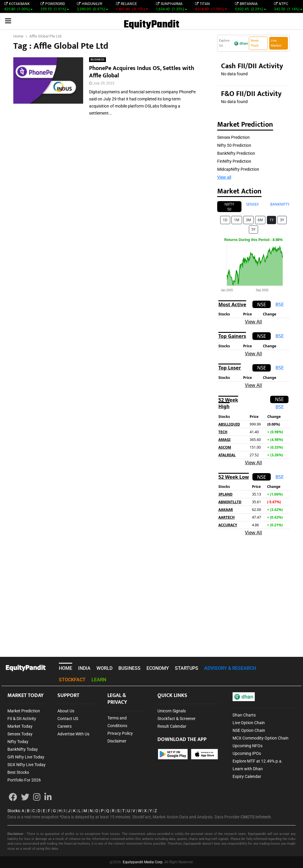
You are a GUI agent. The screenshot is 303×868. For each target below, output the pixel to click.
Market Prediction (24, 711)
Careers (65, 726)
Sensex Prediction (233, 137)
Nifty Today (18, 742)
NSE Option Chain (249, 730)
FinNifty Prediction (234, 161)
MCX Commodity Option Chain (261, 738)
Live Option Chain (249, 723)
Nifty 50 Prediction (234, 145)
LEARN (99, 680)
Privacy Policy (120, 733)
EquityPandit (151, 25)
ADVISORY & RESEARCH (230, 668)
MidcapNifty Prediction (238, 169)
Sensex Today (20, 734)
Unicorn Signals (172, 711)
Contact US (68, 719)
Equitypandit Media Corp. (143, 862)
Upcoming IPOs (247, 753)
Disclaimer (117, 741)
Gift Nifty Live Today (26, 757)
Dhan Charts (244, 715)
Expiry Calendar (247, 776)
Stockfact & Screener (177, 719)
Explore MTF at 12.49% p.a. (258, 761)
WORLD (104, 668)
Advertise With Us (73, 734)
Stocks (14, 811)
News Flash (255, 43)
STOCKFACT (72, 680)
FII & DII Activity (22, 719)
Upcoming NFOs (248, 746)
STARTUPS (187, 668)
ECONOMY (158, 668)
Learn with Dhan (248, 769)
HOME (66, 668)
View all (224, 177)
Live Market (276, 43)
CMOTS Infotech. (256, 817)
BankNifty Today (23, 749)
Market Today (20, 726)
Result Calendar (172, 726)
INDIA (84, 668)
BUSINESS (97, 60)
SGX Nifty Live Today (26, 765)
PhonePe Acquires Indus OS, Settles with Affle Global (142, 72)
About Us (66, 711)
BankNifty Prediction (236, 153)
